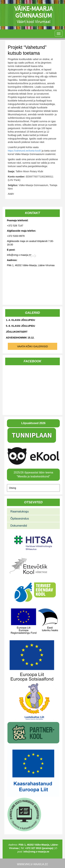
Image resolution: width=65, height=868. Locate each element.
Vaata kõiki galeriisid (33, 346)
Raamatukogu (20, 511)
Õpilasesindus (20, 519)
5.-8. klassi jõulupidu (20, 326)
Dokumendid (19, 526)
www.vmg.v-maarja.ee (32, 864)
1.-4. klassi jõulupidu (20, 320)
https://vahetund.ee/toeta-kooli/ (24, 151)
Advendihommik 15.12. (20, 338)
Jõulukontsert (17, 332)
